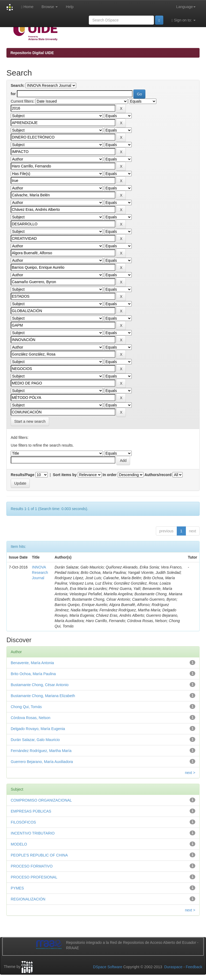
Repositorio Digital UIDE (32, 53)
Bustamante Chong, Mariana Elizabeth (43, 696)
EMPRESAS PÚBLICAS (31, 811)
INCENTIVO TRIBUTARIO (33, 833)
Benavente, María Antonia (32, 663)
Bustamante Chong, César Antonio (40, 685)
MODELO (19, 844)
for (13, 94)
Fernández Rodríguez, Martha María (41, 751)
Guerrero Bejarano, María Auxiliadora (42, 762)
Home (27, 7)
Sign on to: (183, 20)
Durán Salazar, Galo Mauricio (35, 740)
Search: (18, 85)
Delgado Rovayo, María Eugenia (38, 729)
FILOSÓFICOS (23, 822)
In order (110, 475)
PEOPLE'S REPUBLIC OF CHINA (39, 855)
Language (186, 7)
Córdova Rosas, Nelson (31, 718)
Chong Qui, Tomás (26, 707)
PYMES (17, 888)
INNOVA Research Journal (40, 573)
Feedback (194, 967)
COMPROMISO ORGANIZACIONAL (41, 800)
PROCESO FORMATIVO (32, 866)
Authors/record (158, 475)
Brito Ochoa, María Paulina (33, 674)
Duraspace (173, 967)
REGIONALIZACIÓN (28, 899)
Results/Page (23, 475)
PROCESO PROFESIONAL (34, 877)
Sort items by (65, 475)
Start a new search (30, 421)
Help (70, 7)
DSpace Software (108, 967)
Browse (50, 7)
